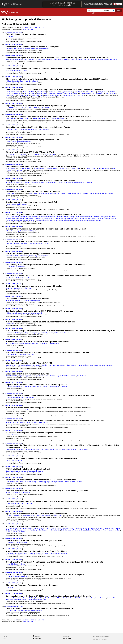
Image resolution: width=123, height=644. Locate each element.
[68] (3, 239)
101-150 (24, 28)
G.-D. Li (50, 530)
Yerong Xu (9, 365)
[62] (3, 164)
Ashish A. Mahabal (56, 93)
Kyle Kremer (33, 193)
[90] (3, 488)
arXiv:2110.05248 (10, 125)
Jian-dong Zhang (36, 129)
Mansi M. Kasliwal (28, 92)
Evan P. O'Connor (43, 243)
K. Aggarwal (17, 528)
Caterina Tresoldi (36, 313)
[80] (3, 372)
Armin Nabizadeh (12, 376)
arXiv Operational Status (101, 639)
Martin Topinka (24, 256)
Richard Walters (68, 95)
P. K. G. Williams (87, 183)
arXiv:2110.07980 (10, 594)
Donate (118, 4)
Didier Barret (94, 365)
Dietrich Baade (80, 598)
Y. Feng (111, 528)
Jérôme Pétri (10, 36)
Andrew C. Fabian (71, 365)
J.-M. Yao (99, 528)
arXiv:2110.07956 (10, 583)
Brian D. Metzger (81, 217)
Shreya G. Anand (54, 92)
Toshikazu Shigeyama (36, 471)
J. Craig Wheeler (32, 600)
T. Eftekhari (10, 183)
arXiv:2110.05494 (10, 178)
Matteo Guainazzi (83, 365)
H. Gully (30, 553)
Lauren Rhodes (64, 220)
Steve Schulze (11, 95)
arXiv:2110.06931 (10, 406)
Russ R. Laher (30, 93)
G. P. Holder (59, 183)
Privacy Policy (67, 639)
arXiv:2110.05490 (10, 164)
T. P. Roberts (46, 553)
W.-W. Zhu (14, 532)
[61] (3, 150)
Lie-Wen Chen (29, 503)
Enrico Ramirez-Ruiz (52, 220)
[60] (3, 137)
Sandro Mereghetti (12, 256)
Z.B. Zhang (15, 564)
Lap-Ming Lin (32, 231)
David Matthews (33, 217)
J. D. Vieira (68, 183)
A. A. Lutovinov (50, 154)
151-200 (29, 28)
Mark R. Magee (42, 93)
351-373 (41, 28)
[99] (3, 594)
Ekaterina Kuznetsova (13, 516)
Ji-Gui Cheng (54, 450)
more (29, 29)
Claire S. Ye (10, 193)
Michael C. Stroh (69, 60)
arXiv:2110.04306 (10, 88)
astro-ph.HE (17, 12)
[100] (3, 606)
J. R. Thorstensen (21, 543)
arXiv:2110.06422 (10, 329)
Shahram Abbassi (24, 354)
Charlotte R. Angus (32, 422)
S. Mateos (65, 553)
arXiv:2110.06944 (10, 418)
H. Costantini (24, 576)
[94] (3, 538)
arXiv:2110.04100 (10, 55)
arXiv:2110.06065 (10, 273)
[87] (3, 456)
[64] (3, 189)
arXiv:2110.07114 (10, 443)
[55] (3, 77)
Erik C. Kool (18, 93)
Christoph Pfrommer (57, 118)
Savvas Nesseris (36, 610)
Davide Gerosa (22, 204)
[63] (3, 178)
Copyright (66, 636)
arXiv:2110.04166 (10, 77)
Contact (37, 636)
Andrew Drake (90, 92)
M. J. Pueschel (53, 387)
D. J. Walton (10, 553)
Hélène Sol (20, 397)
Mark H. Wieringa (69, 217)
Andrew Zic (19, 170)
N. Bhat (15, 277)
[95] (3, 549)
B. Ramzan (16, 288)
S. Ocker (92, 528)
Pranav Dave (10, 324)
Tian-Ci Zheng (16, 333)
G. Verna (9, 576)
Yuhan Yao (80, 95)
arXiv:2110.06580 (10, 350)
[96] (3, 560)
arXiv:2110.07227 (10, 488)
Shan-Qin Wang (83, 450)
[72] (3, 284)
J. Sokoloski (35, 108)
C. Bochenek (10, 530)
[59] (3, 125)
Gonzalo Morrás (11, 610)
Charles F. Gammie (76, 482)
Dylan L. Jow (10, 460)
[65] (3, 200)
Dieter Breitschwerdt (31, 81)
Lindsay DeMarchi (93, 217)
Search (118, 11)
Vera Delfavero (40, 344)
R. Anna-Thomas (73, 530)
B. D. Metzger (26, 183)
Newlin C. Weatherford (68, 193)
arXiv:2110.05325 (10, 137)
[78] (3, 350)
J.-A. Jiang (33, 530)
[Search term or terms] (96, 11)
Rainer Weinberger (39, 118)
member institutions (95, 5)
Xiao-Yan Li (44, 333)
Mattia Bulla (42, 600)
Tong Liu (33, 354)
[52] (3, 44)
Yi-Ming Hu (27, 129)
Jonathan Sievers (95, 220)
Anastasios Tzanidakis (53, 95)
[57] (3, 103)
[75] (3, 320)
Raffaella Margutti (21, 217)
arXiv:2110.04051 (10, 44)
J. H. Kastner (44, 108)
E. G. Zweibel (63, 387)
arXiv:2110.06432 (10, 339)
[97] (3, 572)
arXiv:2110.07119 (10, 456)
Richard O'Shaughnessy (27, 344)
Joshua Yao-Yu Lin (12, 482)
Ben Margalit (26, 168)
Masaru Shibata (24, 301)
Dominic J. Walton (59, 365)
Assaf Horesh (29, 218)
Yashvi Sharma (23, 95)
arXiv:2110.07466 (10, 538)
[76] (3, 329)
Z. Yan (8, 532)
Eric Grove (113, 60)
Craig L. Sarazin (75, 220)
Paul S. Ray (93, 60)
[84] (3, 418)
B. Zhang (22, 532)
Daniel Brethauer (44, 217)
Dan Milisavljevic (17, 220)
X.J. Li (8, 564)
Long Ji (58, 376)
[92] (3, 512)
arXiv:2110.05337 (10, 150)
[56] (3, 88)
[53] (3, 55)
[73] (3, 296)
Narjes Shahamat (12, 354)
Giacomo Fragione (95, 193)
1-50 (16, 28)
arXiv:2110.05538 (10, 227)
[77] (3, 339)
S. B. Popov (23, 70)
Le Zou (8, 333)
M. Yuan (103, 530)
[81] (3, 382)
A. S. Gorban (10, 154)
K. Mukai (28, 108)
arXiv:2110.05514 (10, 212)
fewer (25, 29)
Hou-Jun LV (73, 450)
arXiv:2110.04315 (10, 103)
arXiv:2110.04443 (10, 114)
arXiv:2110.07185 (10, 477)
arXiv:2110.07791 (10, 560)
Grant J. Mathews (21, 243)
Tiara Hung (10, 600)
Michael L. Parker (46, 365)
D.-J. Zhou (117, 530)
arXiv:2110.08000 (11, 606)
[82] (3, 393)
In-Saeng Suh (32, 243)
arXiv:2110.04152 (10, 66)
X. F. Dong (15, 493)
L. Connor (26, 530)
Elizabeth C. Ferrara (82, 60)
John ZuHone (10, 118)
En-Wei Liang (66, 333)
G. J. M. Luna (20, 108)
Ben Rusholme (110, 93)
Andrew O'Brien (104, 168)
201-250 (35, 28)
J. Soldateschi (11, 267)
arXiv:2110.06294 (10, 320)
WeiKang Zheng (112, 598)
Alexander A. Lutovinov (69, 376)
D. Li (29, 493)
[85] (3, 430)
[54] (3, 66)
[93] (3, 524)
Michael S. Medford (72, 93)
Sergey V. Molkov (38, 376)
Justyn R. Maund (101, 598)
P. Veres (9, 277)
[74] (3, 309)
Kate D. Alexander (18, 218)
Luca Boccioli (10, 243)
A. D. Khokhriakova (12, 70)
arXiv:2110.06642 (10, 372)
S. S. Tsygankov (35, 154)
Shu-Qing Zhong (26, 450)
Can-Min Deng (64, 450)
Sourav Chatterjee (82, 193)
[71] (3, 273)
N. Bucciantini (20, 267)
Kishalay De (79, 92)
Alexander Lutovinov (44, 516)
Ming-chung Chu (21, 231)
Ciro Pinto (17, 365)
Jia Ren (51, 333)
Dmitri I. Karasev (50, 376)
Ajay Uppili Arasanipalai (51, 482)
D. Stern (89, 530)
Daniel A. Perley (52, 168)
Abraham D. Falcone (34, 60)
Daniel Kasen (70, 598)
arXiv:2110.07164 (10, 467)
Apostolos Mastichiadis (24, 142)
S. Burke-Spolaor (66, 528)
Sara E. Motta (27, 220)
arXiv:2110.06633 (10, 361)
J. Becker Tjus (35, 387)
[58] (3, 114)
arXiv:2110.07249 (10, 499)
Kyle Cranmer (28, 410)
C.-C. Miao (57, 530)
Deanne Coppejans (57, 217)
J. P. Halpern (10, 543)
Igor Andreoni (67, 92)
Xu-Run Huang (11, 503)
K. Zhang (22, 564)
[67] (3, 227)
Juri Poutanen (82, 376)
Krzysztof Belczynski (53, 344)
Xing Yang (25, 333)
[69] (3, 252)
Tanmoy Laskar (105, 217)
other (21, 32)
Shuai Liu (9, 129)
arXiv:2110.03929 (10, 32)
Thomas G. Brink (29, 598)
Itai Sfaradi (85, 220)
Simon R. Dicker (90, 218)
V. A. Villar (41, 183)
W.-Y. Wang (96, 530)
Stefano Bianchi (26, 365)
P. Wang (105, 528)
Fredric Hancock (58, 60)
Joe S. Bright (10, 217)
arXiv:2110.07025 (10, 430)
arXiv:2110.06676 (10, 382)
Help (92, 13)
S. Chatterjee (36, 528)
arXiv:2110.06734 (10, 393)
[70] (3, 262)
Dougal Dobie (74, 168)
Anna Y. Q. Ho (11, 168)
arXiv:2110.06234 (10, 309)
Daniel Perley (85, 93)
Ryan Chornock (49, 218)
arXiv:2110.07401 (10, 512)
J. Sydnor (82, 530)
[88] (3, 467)
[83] (3, 406)
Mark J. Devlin (79, 218)
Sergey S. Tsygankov (25, 376)
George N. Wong (37, 482)
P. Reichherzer (18, 387)
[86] (3, 443)
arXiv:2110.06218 (10, 296)
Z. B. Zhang (23, 493)
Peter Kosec (36, 365)
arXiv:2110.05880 (10, 252)
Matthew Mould (11, 204)
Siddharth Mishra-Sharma (14, 410)
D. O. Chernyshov (26, 288)
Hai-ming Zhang (34, 333)
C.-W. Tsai (45, 528)
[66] (3, 212)
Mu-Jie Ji (46, 129)
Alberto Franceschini (32, 49)
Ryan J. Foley (90, 598)
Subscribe (38, 639)
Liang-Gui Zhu (18, 129)
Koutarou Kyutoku (12, 301)
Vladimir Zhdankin (12, 435)
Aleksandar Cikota (20, 600)
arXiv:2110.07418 (10, 524)
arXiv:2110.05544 (10, 239)
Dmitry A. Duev (102, 92)
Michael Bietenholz (67, 218)
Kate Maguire (42, 92)
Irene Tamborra (20, 422)
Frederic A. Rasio (107, 193)
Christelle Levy (11, 397)
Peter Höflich (39, 598)
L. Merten (26, 387)
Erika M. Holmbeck (12, 344)
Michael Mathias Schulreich (15, 81)
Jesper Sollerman (37, 95)
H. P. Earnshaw (56, 553)
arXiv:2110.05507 (10, 200)
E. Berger (17, 183)
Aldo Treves (21, 49)
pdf (17, 32)
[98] (3, 583)
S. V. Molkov (23, 154)
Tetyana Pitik (10, 422)
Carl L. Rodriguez (44, 193)
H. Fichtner (44, 387)
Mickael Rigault (98, 93)
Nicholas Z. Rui (55, 193)
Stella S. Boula (11, 142)
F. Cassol (16, 576)
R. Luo (44, 530)
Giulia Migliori (38, 218)
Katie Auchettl (43, 422)
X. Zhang (28, 528)
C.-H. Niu (9, 528)
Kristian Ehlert (24, 118)
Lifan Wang (48, 598)
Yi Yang (20, 598)
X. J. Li (8, 493)
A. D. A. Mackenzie (21, 553)
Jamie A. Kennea (104, 60)
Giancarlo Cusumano (106, 365)
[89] (3, 477)
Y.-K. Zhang (85, 528)
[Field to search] (109, 11)
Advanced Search (99, 13)
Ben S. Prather (64, 482)
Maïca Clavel (59, 516)
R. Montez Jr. (10, 108)
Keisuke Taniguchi (35, 301)
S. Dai (39, 530)
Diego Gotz (45, 256)
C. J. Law (56, 528)
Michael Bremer (39, 168)
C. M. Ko (9, 288)
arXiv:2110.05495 (10, 189)
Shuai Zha (20, 503)
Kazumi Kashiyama (21, 471)
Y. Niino (117, 528)
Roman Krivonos (29, 516)
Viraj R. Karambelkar (13, 92)
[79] (3, 361)
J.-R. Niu (64, 530)
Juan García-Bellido (24, 610)
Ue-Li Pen (18, 460)
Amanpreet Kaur (22, 60)
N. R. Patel (37, 553)
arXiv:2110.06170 (10, 284)
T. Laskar (34, 183)
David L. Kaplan (91, 168)
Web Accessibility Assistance (101, 636)
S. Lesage (27, 277)
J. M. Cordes (76, 528)
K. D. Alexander (50, 183)
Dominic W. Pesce (25, 482)
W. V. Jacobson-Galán (103, 218)
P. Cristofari (10, 587)
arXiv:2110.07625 (10, 549)
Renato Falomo (44, 49)
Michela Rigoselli (35, 256)
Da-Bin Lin (57, 333)
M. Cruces (19, 530)
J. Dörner (9, 387)
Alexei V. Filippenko (59, 598)
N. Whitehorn (76, 183)
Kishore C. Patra (11, 598)
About (5, 636)
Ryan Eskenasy (47, 60)
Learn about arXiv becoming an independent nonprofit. (62, 4)
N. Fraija (21, 277)
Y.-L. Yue (110, 530)
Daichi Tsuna (10, 471)
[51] (3, 32)
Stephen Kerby (11, 60)
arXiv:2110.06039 (10, 262)
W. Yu (51, 528)
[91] (3, 499)
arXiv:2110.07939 (10, 572)
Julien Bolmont (29, 397)
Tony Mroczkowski (39, 220)
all (32, 29)
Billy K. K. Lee (11, 231)
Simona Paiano (11, 49)
